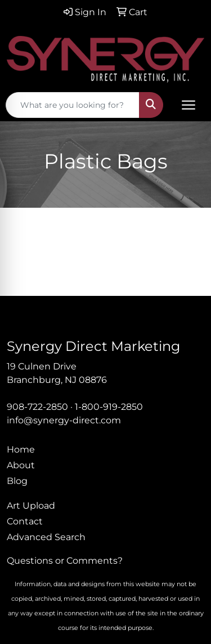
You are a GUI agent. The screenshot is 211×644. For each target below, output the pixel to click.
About (21, 465)
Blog (17, 481)
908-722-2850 (37, 407)
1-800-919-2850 (109, 407)
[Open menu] (188, 105)
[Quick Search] (73, 105)
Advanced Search (46, 537)
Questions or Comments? (65, 561)
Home (21, 449)
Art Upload (31, 506)
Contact (25, 521)
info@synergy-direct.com (64, 420)
